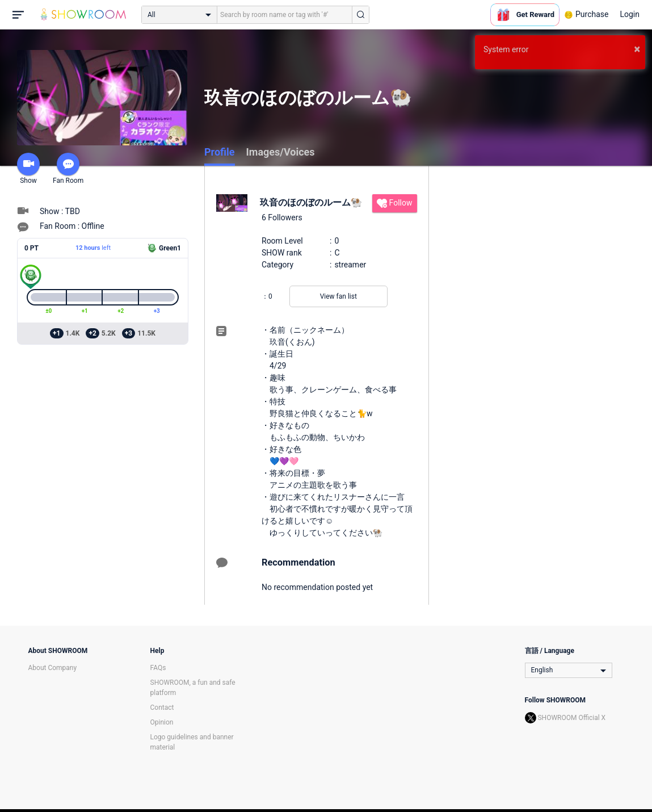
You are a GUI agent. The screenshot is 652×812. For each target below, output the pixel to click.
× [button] (637, 49)
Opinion (162, 722)
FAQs (158, 668)
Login (630, 14)
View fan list (338, 296)
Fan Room (68, 169)
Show (28, 169)
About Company (53, 668)
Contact (162, 708)
